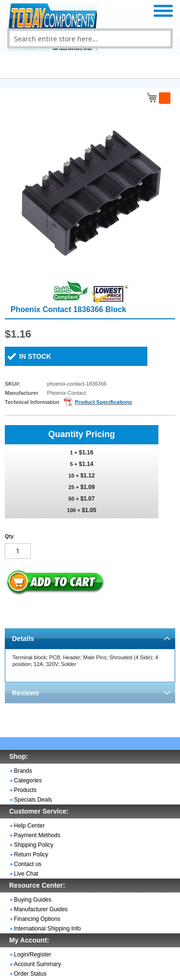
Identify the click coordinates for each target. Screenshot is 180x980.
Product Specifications (103, 402)
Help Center (29, 826)
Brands (23, 771)
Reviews (25, 693)
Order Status (30, 974)
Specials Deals (33, 800)
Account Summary (37, 964)
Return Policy (31, 854)
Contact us (28, 864)
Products (25, 790)
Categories (28, 780)
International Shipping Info (47, 929)
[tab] (90, 638)
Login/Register (32, 955)
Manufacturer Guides (41, 909)
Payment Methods (37, 835)
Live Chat (26, 874)
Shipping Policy (34, 845)
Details (23, 639)
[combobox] (90, 38)
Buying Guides (33, 900)
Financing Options (37, 919)
